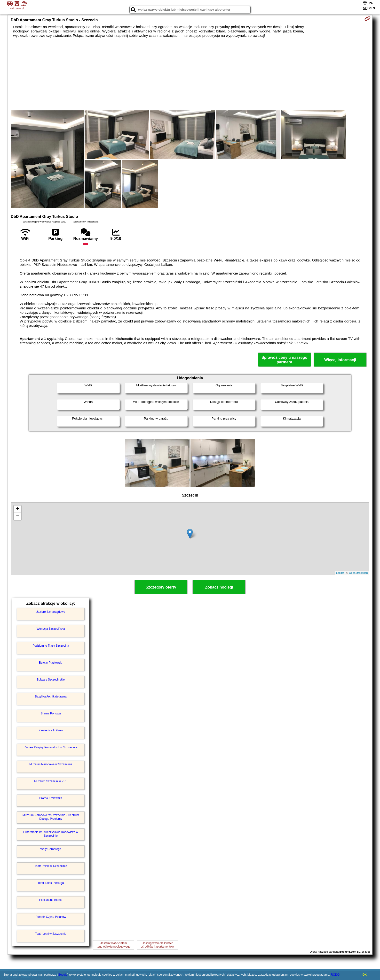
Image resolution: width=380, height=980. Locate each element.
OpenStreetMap (358, 573)
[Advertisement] (190, 74)
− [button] (18, 516)
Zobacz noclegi (219, 587)
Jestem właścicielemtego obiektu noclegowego (114, 945)
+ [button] (18, 509)
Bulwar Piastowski (51, 663)
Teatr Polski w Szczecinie (51, 866)
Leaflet (340, 573)
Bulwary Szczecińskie (51, 680)
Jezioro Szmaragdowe (51, 612)
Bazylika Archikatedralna (51, 697)
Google (63, 975)
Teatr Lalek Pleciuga (51, 883)
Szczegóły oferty (161, 587)
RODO (335, 975)
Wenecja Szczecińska (51, 629)
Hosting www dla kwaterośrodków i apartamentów (157, 945)
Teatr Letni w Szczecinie (51, 934)
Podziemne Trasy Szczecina (51, 646)
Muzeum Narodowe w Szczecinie (51, 764)
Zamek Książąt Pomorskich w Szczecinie (51, 747)
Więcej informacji (340, 360)
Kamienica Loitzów (51, 730)
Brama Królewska (51, 798)
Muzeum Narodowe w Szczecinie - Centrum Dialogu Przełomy (51, 817)
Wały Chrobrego (51, 849)
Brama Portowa (51, 713)
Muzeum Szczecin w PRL (51, 781)
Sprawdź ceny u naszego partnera (284, 360)
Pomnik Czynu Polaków (51, 917)
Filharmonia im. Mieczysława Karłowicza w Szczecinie (51, 834)
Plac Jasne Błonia (51, 900)
